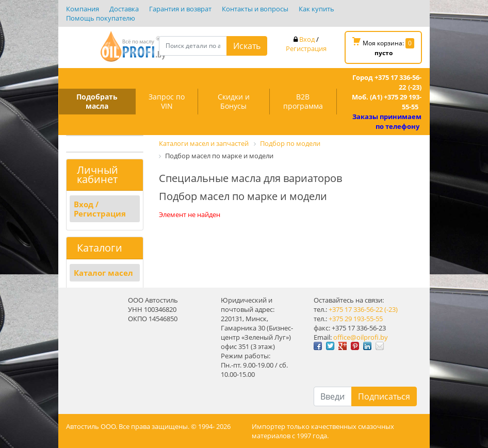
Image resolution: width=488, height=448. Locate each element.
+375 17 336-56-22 (356, 309)
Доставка (124, 9)
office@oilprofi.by (361, 337)
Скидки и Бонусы (234, 101)
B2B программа (303, 101)
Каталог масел (103, 273)
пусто (384, 53)
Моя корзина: (383, 47)
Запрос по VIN (167, 101)
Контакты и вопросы (255, 9)
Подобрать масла (97, 101)
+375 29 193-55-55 (356, 319)
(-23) (391, 309)
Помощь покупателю (101, 18)
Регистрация (306, 48)
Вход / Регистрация (100, 209)
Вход (307, 39)
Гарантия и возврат (180, 9)
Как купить (316, 9)
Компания (83, 9)
